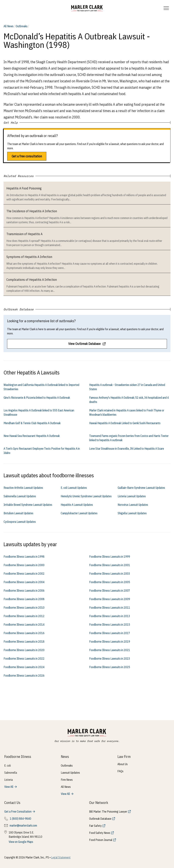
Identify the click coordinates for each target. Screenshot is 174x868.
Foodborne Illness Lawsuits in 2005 (110, 582)
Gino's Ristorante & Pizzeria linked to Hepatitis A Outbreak (37, 398)
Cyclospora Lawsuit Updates (20, 522)
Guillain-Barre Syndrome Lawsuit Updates (141, 488)
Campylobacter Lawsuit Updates (79, 513)
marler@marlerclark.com (23, 826)
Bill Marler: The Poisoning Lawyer (108, 812)
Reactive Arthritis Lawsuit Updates (23, 488)
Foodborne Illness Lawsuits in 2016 (24, 633)
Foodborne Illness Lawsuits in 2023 (110, 659)
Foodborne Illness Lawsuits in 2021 (110, 650)
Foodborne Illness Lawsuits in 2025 (110, 667)
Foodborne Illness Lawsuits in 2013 (110, 616)
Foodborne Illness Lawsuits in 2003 (110, 574)
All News (8, 26)
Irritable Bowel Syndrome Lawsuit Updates (28, 505)
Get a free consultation (27, 156)
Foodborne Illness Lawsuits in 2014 (24, 625)
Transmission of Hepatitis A (24, 234)
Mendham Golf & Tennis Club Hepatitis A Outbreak (32, 423)
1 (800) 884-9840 (20, 819)
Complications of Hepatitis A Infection (32, 280)
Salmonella (11, 773)
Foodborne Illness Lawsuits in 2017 (110, 633)
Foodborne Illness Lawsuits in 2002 (24, 574)
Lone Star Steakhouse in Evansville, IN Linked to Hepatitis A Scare (127, 449)
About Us (123, 764)
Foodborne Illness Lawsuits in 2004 (24, 582)
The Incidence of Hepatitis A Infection (32, 211)
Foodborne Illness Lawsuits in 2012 (24, 616)
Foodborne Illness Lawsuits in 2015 (110, 625)
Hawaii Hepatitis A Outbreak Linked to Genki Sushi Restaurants (125, 423)
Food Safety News (100, 833)
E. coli (8, 765)
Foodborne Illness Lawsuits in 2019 (110, 642)
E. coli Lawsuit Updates (74, 488)
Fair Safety (95, 826)
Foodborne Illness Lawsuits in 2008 (24, 599)
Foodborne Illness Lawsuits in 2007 (110, 591)
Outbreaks (21, 26)
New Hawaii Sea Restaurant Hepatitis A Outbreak (32, 436)
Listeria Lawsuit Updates (132, 496)
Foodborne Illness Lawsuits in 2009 (110, 599)
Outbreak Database (100, 819)
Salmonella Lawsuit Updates (20, 496)
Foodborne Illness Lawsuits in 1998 (24, 557)
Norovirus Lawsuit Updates (133, 505)
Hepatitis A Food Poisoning (24, 188)
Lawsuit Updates (70, 773)
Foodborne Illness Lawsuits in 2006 (24, 591)
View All (9, 787)
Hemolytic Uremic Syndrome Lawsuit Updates (86, 496)
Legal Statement (61, 857)
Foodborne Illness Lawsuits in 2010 (24, 608)
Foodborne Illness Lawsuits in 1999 (110, 557)
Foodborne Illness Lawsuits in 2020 (24, 650)
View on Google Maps (21, 842)
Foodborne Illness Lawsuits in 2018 (24, 642)
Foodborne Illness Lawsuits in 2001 (110, 565)
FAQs (120, 771)
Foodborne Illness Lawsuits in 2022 (24, 659)
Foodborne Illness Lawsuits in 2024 (24, 667)
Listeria (8, 780)
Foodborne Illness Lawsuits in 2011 (110, 608)
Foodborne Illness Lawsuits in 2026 (24, 676)
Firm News (67, 780)
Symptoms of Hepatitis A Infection (29, 257)
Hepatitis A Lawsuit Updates (77, 505)
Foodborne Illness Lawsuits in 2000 (24, 565)
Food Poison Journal (101, 840)
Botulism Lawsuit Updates (18, 513)
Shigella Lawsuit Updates (132, 513)
